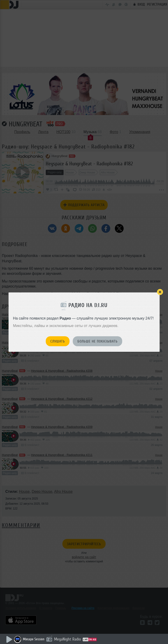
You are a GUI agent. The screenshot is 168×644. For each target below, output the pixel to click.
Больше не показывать (98, 341)
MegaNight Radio (67, 639)
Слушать (58, 341)
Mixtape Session (34, 639)
